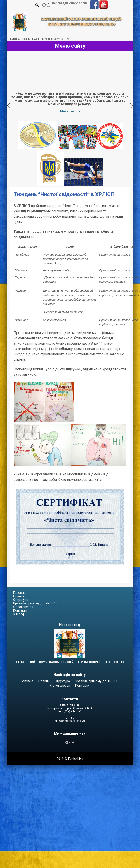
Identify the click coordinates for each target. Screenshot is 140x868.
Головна (19, 593)
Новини (19, 596)
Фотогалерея (23, 607)
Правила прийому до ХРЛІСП (35, 603)
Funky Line (76, 759)
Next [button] (132, 106)
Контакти (20, 611)
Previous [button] (9, 106)
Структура (21, 600)
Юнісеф (19, 614)
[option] (70, 102)
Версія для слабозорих (70, 3)
